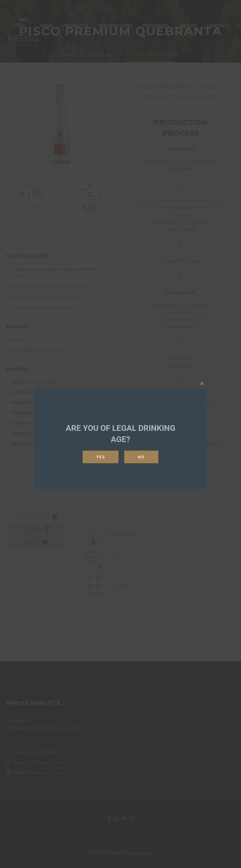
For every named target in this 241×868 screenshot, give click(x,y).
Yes (101, 457)
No (141, 457)
